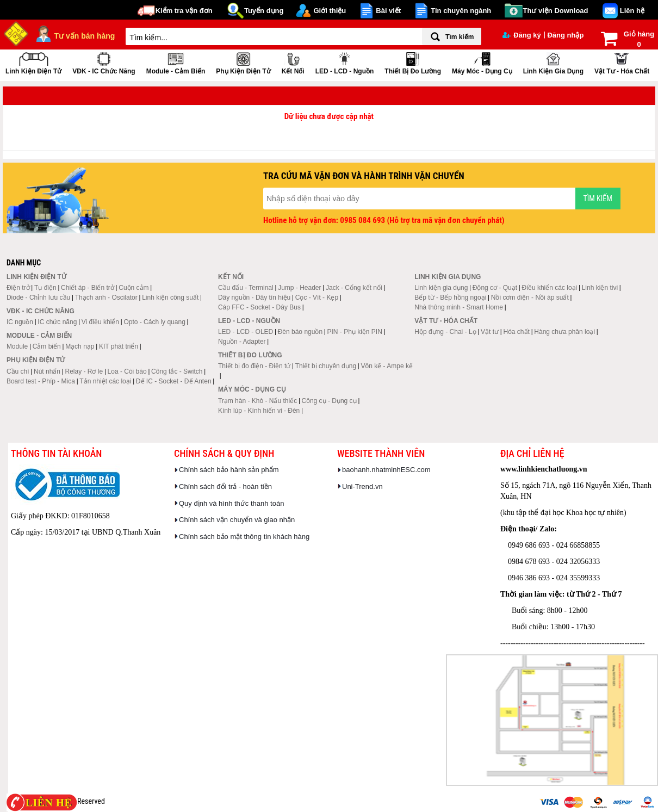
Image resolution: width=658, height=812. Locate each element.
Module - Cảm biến (176, 62)
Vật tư (490, 332)
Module (17, 346)
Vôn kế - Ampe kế (387, 366)
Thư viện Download (556, 11)
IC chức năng (57, 322)
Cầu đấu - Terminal (246, 288)
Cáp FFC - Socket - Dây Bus (259, 307)
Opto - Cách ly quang (154, 322)
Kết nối (293, 62)
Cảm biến (47, 346)
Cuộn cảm (134, 288)
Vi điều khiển (100, 322)
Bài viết (388, 11)
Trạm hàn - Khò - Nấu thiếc (257, 401)
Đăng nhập (565, 35)
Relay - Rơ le (84, 371)
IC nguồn (20, 322)
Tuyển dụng (264, 11)
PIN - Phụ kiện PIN (355, 332)
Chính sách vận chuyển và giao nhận (237, 520)
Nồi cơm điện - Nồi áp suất (530, 297)
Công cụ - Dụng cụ (329, 401)
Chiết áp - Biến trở (88, 288)
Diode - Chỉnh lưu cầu (38, 297)
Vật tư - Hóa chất (622, 62)
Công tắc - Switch (177, 371)
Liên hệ (632, 11)
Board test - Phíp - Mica (41, 381)
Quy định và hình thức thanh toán (231, 503)
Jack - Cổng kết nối (354, 288)
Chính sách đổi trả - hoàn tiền (225, 486)
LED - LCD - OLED (246, 332)
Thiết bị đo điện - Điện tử (254, 366)
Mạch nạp (80, 346)
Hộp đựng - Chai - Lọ (445, 332)
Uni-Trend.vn (362, 486)
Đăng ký (522, 35)
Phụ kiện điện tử (243, 62)
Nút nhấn (47, 371)
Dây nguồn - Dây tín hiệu (254, 297)
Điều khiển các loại (550, 288)
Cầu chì (18, 371)
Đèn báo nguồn (300, 332)
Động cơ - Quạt (495, 288)
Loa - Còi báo (127, 371)
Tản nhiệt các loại (105, 381)
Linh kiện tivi (600, 288)
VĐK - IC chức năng (104, 62)
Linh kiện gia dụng (553, 62)
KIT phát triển (119, 346)
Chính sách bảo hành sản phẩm (229, 470)
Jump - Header (299, 288)
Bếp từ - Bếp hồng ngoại (450, 297)
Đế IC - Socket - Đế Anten (174, 381)
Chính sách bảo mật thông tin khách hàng (244, 537)
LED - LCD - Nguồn (345, 62)
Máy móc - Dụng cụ (482, 62)
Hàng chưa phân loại (564, 332)
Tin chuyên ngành (461, 11)
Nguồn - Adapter (242, 342)
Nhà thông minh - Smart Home (459, 307)
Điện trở (18, 288)
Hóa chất (517, 332)
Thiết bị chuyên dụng (326, 366)
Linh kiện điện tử (33, 62)
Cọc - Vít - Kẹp (317, 297)
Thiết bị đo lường (413, 62)
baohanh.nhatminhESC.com (386, 470)
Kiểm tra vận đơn (184, 11)
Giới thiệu (330, 11)
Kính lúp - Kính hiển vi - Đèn (259, 411)
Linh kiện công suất (170, 297)
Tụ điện (45, 288)
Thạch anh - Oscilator (106, 297)
